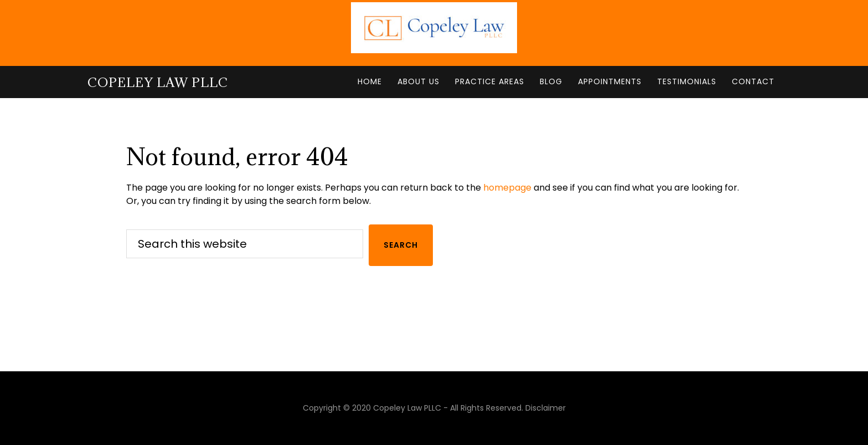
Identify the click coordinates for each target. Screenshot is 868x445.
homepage (507, 188)
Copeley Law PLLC (158, 82)
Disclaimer (546, 408)
